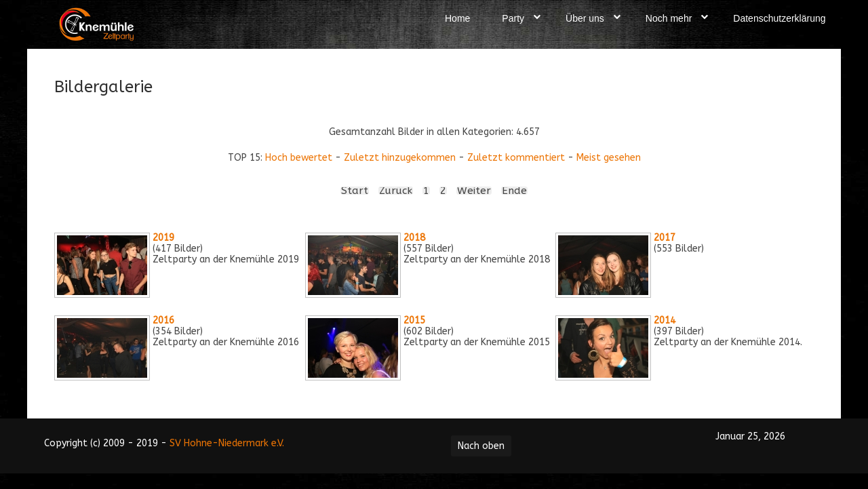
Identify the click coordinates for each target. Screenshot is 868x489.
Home (457, 18)
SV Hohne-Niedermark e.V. (227, 443)
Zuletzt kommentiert (516, 158)
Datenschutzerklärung (779, 18)
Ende (514, 191)
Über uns (585, 18)
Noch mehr (669, 18)
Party (513, 18)
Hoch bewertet (299, 158)
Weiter (474, 191)
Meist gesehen (609, 158)
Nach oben (481, 446)
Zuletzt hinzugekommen (400, 158)
